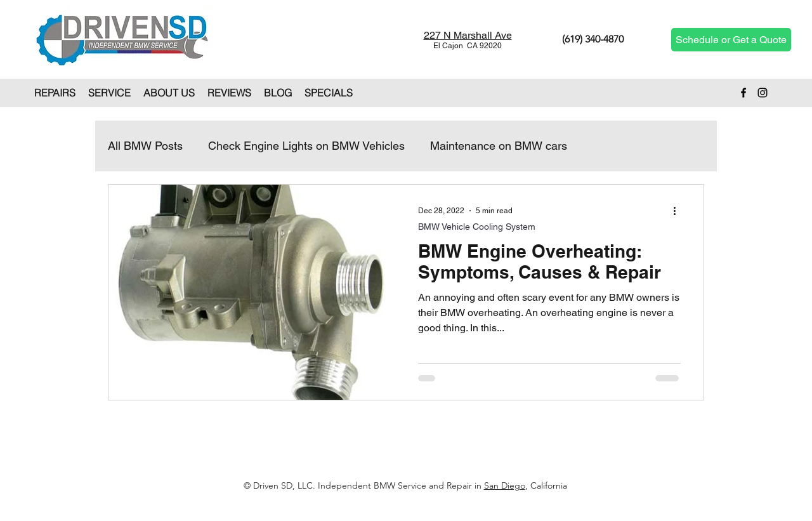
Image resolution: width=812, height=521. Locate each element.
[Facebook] (743, 93)
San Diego (505, 485)
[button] (55, 93)
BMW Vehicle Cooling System (477, 227)
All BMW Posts (145, 146)
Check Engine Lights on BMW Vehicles (306, 146)
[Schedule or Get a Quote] (731, 40)
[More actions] (679, 211)
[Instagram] (763, 93)
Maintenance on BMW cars (499, 146)
